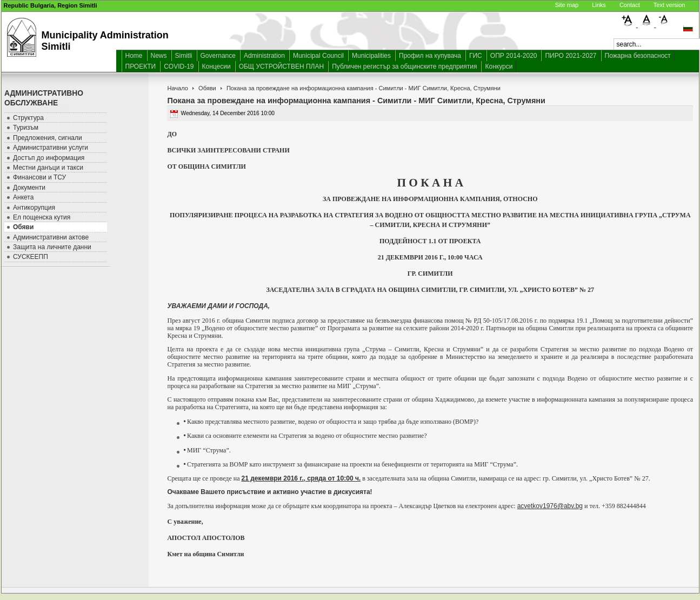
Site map (567, 5)
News (159, 56)
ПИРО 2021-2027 (571, 56)
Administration (264, 56)
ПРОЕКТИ (141, 66)
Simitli (184, 56)
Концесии (216, 66)
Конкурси (499, 66)
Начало (177, 88)
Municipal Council (318, 56)
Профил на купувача (430, 56)
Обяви (207, 88)
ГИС (476, 56)
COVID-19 (179, 66)
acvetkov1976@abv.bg (550, 506)
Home (134, 56)
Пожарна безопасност (638, 56)
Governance (218, 56)
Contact (630, 5)
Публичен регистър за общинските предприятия (404, 66)
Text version (669, 5)
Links (599, 5)
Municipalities (371, 56)
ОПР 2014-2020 (514, 56)
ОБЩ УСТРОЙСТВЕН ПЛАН (282, 66)
